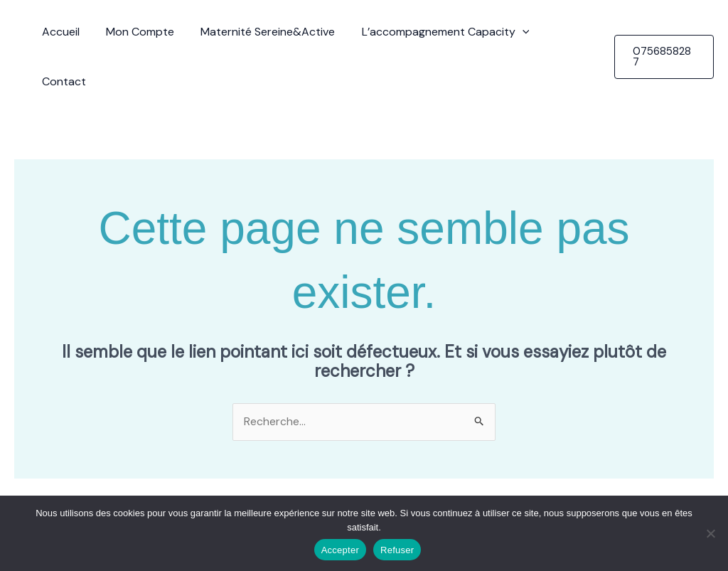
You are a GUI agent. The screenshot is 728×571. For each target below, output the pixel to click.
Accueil (62, 32)
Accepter (340, 550)
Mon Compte (138, 32)
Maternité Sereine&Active (262, 32)
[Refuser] (710, 533)
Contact (564, 32)
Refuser (397, 550)
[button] (513, 32)
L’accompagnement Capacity (436, 32)
